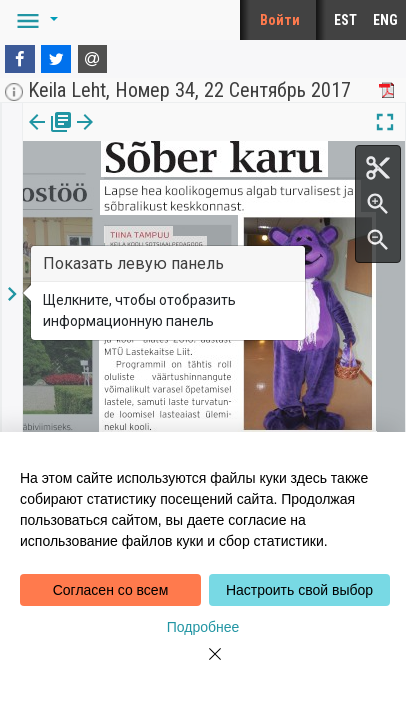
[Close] (203, 666)
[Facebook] (20, 59)
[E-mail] (93, 59)
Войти (280, 20)
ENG (385, 20)
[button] (34, 20)
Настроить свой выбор (299, 590)
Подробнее (203, 627)
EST (345, 20)
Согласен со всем (111, 590)
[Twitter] (56, 59)
